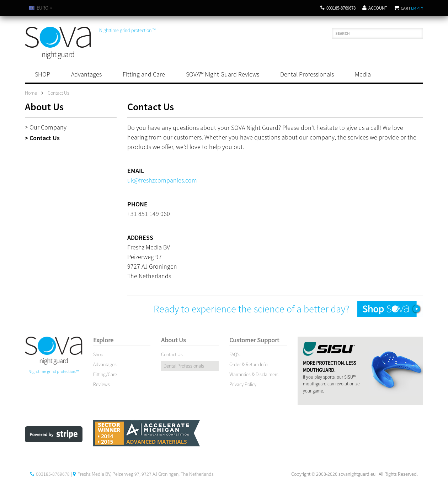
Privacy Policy (243, 384)
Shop (98, 354)
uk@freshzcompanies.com (162, 180)
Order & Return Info (248, 364)
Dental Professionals (307, 74)
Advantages (86, 74)
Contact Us (172, 354)
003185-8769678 (338, 8)
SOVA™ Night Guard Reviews (223, 74)
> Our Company (46, 127)
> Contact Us (42, 138)
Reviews (102, 384)
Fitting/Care (105, 374)
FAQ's (235, 354)
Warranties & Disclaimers (254, 374)
